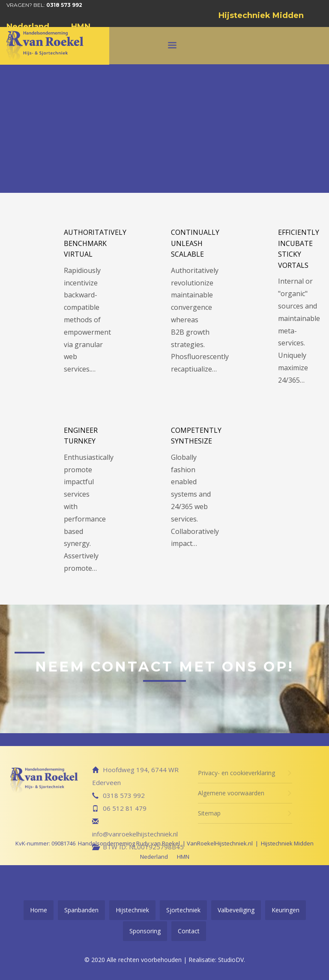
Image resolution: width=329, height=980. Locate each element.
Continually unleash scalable (195, 243)
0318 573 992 (64, 5)
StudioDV (231, 960)
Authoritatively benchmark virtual (95, 243)
